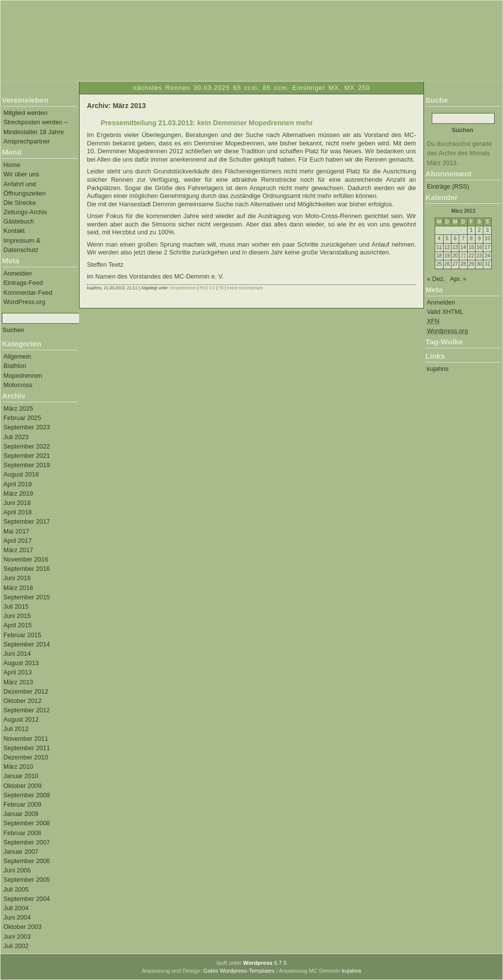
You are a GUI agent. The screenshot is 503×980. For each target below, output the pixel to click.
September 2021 (27, 456)
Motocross (18, 385)
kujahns (438, 369)
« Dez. (436, 279)
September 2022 (27, 446)
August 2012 (21, 719)
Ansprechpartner (27, 141)
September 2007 (27, 842)
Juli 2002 (16, 946)
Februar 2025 (22, 418)
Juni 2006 (17, 870)
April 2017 (18, 541)
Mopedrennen (23, 376)
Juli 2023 (16, 437)
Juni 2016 (17, 578)
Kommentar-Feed (28, 293)
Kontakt (14, 231)
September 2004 (27, 899)
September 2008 (27, 823)
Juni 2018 (17, 503)
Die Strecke (20, 203)
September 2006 (27, 861)
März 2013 (18, 682)
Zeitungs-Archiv (25, 212)
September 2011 (27, 748)
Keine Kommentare (245, 288)
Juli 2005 (16, 889)
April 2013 (18, 672)
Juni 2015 (17, 616)
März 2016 (18, 588)
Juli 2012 (16, 729)
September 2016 (27, 569)
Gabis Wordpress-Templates (239, 971)
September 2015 (27, 597)
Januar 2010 (21, 776)
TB (221, 288)
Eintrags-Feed (23, 283)
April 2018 (18, 512)
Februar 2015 (22, 635)
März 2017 (18, 550)
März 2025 (18, 408)
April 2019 (18, 484)
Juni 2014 (17, 654)
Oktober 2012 (23, 701)
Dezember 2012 (26, 691)
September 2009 (27, 795)
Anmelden (18, 273)
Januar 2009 (21, 814)
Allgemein (17, 356)
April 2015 (18, 625)
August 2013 (21, 663)
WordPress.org (24, 302)
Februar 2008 (22, 833)
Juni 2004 (17, 917)
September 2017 (27, 521)
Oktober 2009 (23, 786)
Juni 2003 (17, 937)
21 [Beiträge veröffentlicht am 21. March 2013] (463, 256)
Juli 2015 (16, 606)
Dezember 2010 (26, 757)
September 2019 (27, 465)
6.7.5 (265, 963)
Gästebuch (19, 221)
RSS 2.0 (207, 288)
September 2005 (27, 880)
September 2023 (27, 427)
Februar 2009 (22, 804)
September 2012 (27, 710)
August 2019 (21, 474)
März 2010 (18, 767)
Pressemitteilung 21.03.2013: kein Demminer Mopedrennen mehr (207, 123)
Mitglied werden (26, 113)
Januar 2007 (21, 852)
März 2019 (18, 493)
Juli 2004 (16, 908)
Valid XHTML (445, 312)
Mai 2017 (16, 531)
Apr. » (458, 279)
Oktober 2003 (23, 927)
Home (12, 165)
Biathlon (15, 366)
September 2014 (27, 644)
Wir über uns (21, 174)
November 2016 (26, 559)
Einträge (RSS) (448, 186)
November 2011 (26, 739)
